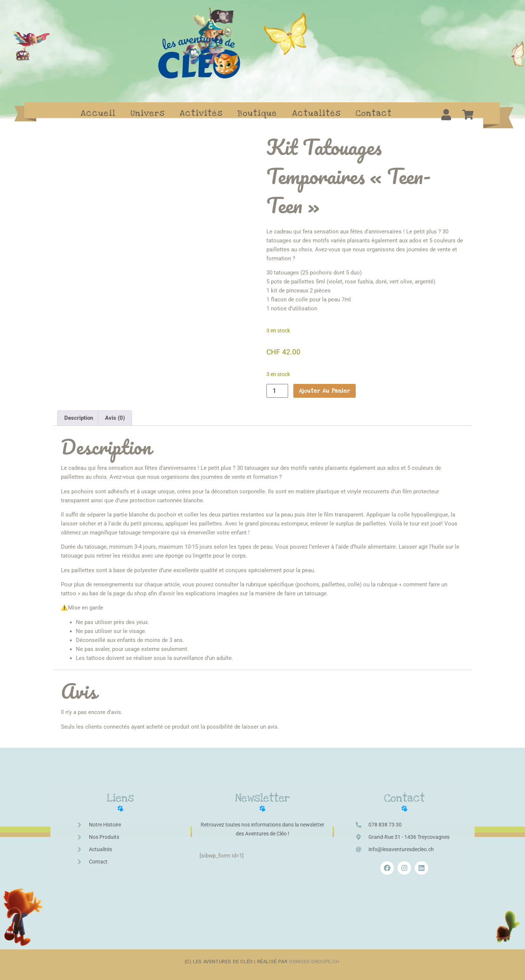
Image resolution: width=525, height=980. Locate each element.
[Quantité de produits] (277, 391)
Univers (148, 113)
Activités (201, 113)
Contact (374, 113)
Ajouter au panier (325, 391)
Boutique (257, 113)
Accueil (98, 113)
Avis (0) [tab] (115, 413)
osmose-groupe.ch (315, 957)
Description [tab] (79, 413)
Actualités (316, 113)
